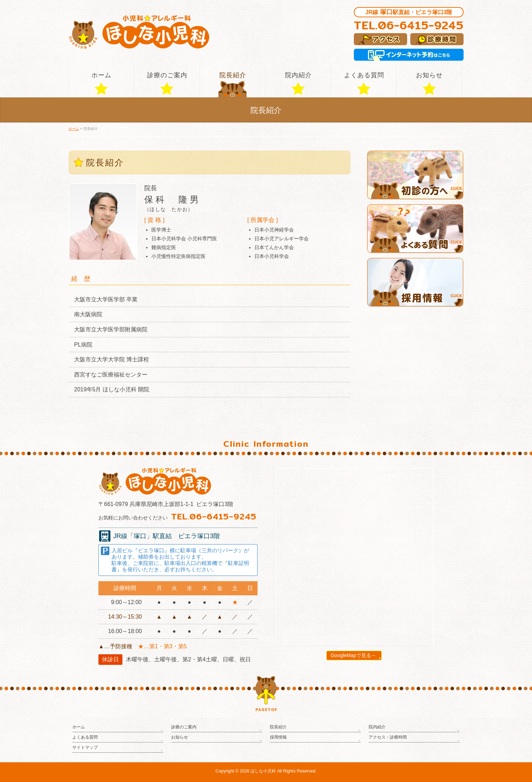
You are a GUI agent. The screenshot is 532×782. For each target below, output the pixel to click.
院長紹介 (278, 727)
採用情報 (278, 737)
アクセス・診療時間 (388, 737)
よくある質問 (85, 737)
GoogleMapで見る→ (353, 655)
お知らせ (180, 737)
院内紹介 (377, 727)
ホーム (79, 727)
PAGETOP (266, 710)
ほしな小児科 (263, 771)
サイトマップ (85, 747)
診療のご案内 (184, 727)
